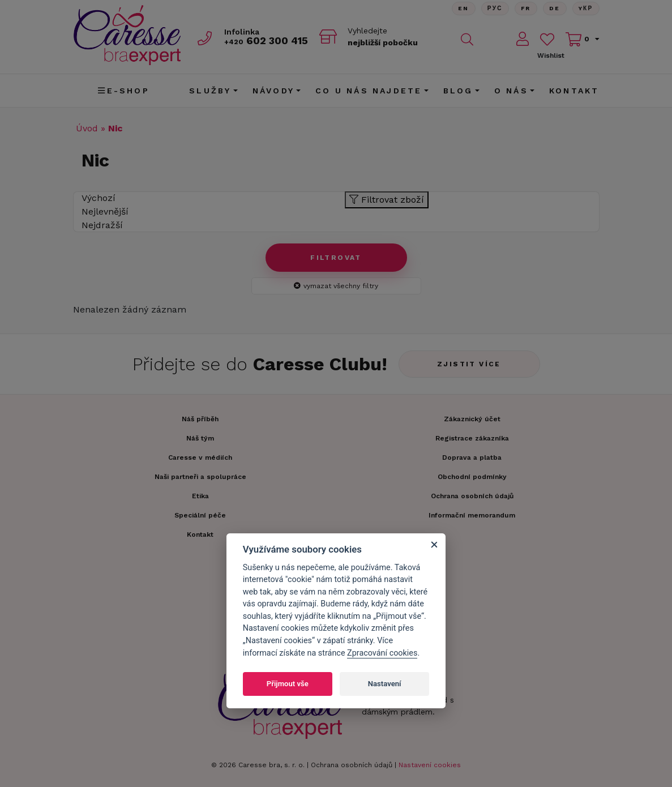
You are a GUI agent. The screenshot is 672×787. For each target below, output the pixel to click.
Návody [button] (273, 91)
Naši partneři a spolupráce (200, 477)
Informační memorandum (472, 515)
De (555, 8)
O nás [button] (511, 91)
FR (526, 8)
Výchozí (99, 198)
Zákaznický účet (472, 419)
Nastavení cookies (430, 765)
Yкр (586, 8)
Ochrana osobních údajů (352, 765)
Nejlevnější (105, 211)
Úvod (87, 128)
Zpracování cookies (382, 653)
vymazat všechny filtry (336, 286)
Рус (495, 8)
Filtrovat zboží (387, 200)
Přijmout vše (288, 684)
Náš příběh (200, 419)
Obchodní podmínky (472, 477)
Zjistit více (469, 364)
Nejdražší (102, 225)
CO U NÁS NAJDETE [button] (369, 91)
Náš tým (200, 438)
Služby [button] (210, 91)
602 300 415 (266, 40)
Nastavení (385, 684)
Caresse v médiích (200, 457)
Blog (458, 91)
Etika (200, 496)
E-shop (123, 91)
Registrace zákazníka (472, 438)
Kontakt (574, 91)
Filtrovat (336, 258)
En (464, 8)
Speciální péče (200, 515)
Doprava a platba (472, 457)
